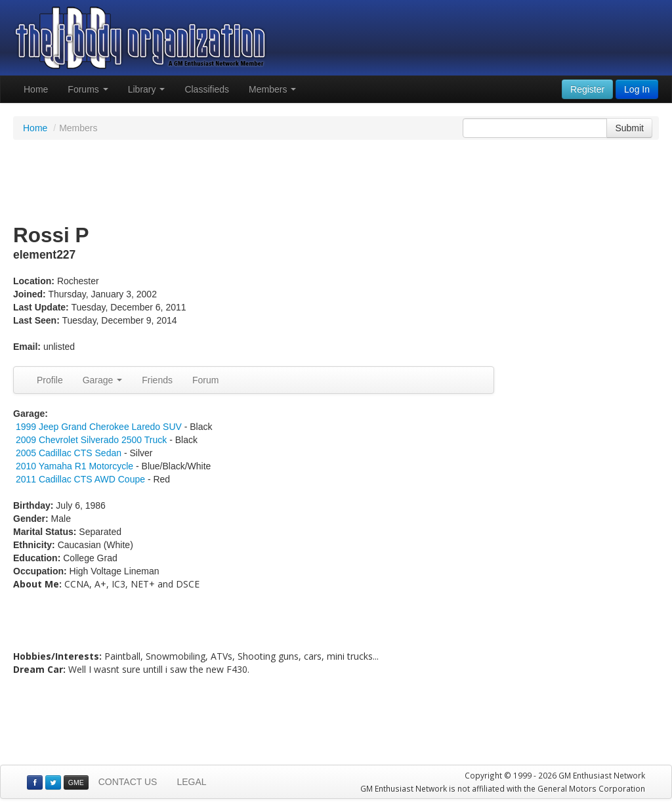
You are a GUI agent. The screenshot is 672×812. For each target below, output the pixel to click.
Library (147, 89)
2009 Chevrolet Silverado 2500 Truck (91, 440)
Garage (103, 380)
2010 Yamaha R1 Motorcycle (74, 466)
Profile (50, 380)
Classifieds (207, 89)
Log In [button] (637, 89)
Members (272, 89)
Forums (88, 89)
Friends (157, 380)
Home (36, 89)
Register (587, 89)
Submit (629, 128)
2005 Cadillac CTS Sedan (69, 453)
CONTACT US (128, 782)
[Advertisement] (336, 182)
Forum (205, 380)
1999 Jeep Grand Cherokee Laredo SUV (99, 427)
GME (76, 782)
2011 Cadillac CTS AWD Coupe (80, 479)
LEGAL (191, 782)
